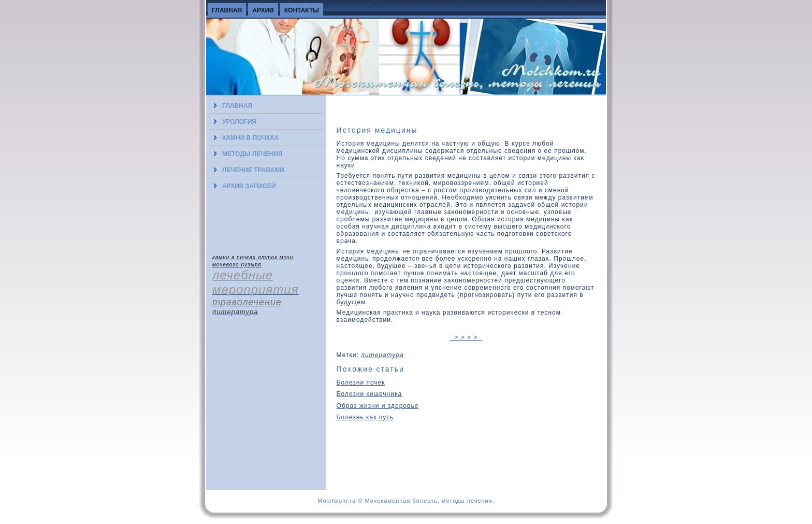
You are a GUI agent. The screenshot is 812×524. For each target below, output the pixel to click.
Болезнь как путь (365, 417)
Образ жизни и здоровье (378, 406)
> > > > (466, 337)
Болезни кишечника (369, 394)
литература (382, 355)
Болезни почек (361, 383)
